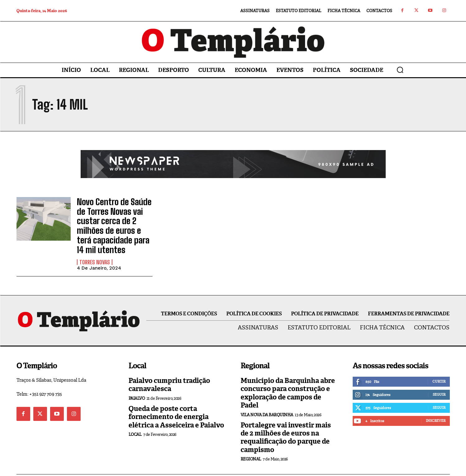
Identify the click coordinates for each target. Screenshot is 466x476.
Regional (251, 443)
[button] (400, 70)
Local (135, 418)
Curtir (439, 365)
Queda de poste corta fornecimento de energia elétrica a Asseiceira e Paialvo (176, 400)
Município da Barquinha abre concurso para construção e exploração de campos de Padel (288, 376)
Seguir (439, 378)
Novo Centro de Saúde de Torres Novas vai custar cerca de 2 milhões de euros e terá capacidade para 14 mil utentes (113, 217)
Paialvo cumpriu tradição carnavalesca (169, 368)
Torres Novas (95, 246)
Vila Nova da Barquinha (267, 398)
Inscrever (436, 404)
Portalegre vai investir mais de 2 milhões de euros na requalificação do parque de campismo (286, 421)
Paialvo (137, 382)
